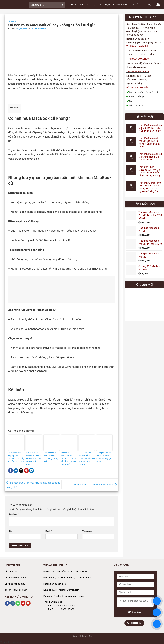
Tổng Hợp (13, 21)
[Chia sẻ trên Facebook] (11, 471)
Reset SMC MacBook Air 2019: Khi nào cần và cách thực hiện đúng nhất (69, 459)
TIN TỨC (135, 4)
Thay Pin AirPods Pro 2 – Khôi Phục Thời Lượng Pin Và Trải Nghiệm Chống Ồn (150, 187)
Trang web (87, 531)
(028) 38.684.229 (83, 578)
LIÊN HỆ (147, 4)
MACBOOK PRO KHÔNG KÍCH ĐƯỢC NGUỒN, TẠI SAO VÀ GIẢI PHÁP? (87, 459)
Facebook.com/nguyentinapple (69, 596)
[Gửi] (62, 5)
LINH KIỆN (104, 4)
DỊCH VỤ (91, 4)
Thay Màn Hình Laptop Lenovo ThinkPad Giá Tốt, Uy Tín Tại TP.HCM (16, 457)
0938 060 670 (59, 584)
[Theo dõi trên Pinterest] (23, 603)
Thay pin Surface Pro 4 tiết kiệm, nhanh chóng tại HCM (104, 457)
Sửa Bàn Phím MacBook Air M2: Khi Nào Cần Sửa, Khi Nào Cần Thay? (34, 459)
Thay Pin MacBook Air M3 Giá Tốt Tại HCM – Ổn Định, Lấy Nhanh (150, 128)
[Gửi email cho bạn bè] (21, 471)
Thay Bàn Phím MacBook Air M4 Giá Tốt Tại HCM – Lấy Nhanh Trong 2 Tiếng (149, 171)
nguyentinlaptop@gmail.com (65, 590)
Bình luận (14, 514)
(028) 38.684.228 (64, 578)
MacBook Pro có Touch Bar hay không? (96, 485)
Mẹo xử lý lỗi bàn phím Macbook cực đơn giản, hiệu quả (51, 457)
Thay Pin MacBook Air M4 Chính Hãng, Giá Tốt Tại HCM (150, 157)
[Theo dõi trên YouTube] (28, 603)
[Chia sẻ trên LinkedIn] (32, 471)
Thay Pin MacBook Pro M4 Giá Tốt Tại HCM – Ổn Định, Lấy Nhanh (149, 142)
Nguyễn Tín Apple (39, 29)
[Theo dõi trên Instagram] (13, 603)
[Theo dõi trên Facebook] (7, 603)
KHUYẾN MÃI (120, 4)
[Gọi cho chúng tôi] (18, 603)
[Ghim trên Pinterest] (26, 471)
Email (49, 531)
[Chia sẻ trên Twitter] (16, 471)
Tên (11, 531)
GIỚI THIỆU (77, 4)
